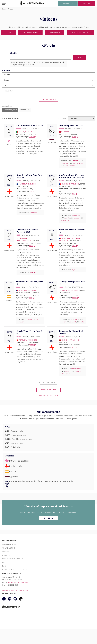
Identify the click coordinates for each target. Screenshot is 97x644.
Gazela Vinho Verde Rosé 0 (29, 331)
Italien (21, 132)
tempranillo (76, 369)
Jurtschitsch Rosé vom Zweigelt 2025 (27, 231)
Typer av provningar (80, 33)
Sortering (62, 119)
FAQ (4, 566)
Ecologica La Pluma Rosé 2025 (71, 332)
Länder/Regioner (30, 33)
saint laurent (70, 166)
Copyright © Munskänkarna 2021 (15, 590)
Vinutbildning (9, 548)
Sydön (33, 184)
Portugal (23, 340)
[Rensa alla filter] (25, 110)
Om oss (6, 552)
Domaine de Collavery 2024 (30, 282)
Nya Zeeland (24, 184)
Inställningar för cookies (15, 570)
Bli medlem (7, 555)
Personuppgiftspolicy (13, 559)
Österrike (66, 132)
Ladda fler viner (48, 390)
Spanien (65, 340)
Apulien (28, 132)
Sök (80, 57)
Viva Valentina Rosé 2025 (28, 125)
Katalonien (74, 340)
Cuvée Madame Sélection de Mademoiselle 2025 (71, 177)
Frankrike (66, 184)
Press (5, 562)
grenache (65, 220)
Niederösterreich (24, 241)
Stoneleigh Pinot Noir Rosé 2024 (30, 177)
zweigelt (65, 163)
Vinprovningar (9, 544)
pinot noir (75, 161)
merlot (68, 371)
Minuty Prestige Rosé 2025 (72, 282)
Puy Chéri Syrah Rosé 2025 (72, 230)
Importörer (55, 33)
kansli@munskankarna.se (18, 582)
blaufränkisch (78, 163)
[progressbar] (49, 385)
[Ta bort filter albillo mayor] (10, 110)
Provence (75, 184)
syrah (67, 218)
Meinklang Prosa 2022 (70, 125)
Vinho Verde (33, 340)
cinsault (77, 218)
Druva (8, 33)
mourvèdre (76, 215)
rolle (82, 322)
